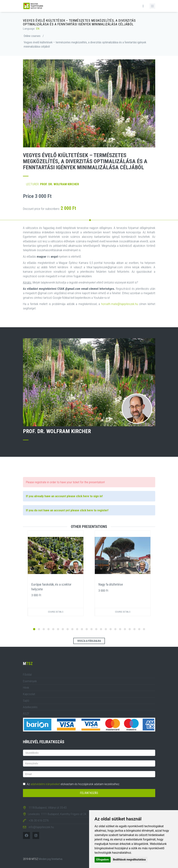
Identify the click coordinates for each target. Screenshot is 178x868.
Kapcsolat (29, 694)
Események (30, 681)
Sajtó (26, 701)
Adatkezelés (30, 707)
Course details (56, 612)
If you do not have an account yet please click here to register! (67, 510)
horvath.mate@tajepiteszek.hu (120, 304)
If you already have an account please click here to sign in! (64, 496)
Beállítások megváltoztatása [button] (129, 860)
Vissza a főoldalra (89, 641)
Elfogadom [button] (103, 860)
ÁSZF (26, 713)
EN (38, 29)
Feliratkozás (89, 793)
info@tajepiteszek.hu (41, 827)
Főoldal (27, 675)
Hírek (26, 688)
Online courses (32, 36)
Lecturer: (53, 184)
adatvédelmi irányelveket (45, 784)
